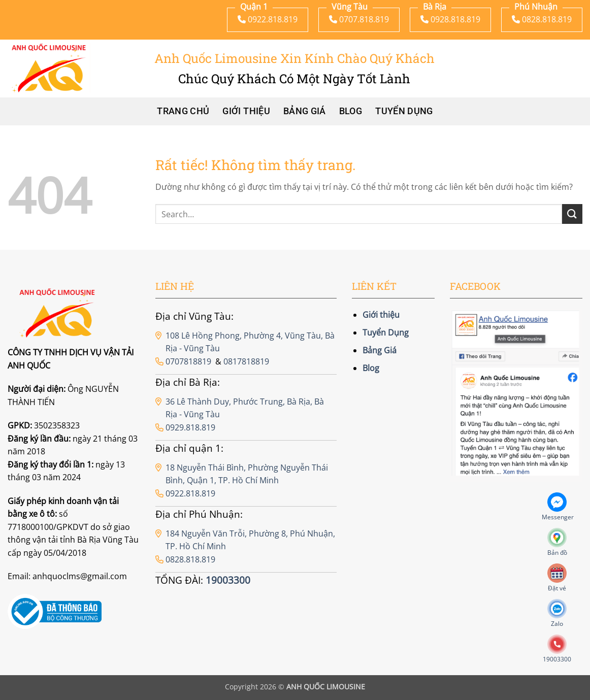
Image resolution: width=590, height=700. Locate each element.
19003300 (228, 580)
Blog (351, 111)
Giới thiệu (246, 111)
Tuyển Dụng (404, 111)
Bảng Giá (305, 111)
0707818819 (188, 361)
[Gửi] (572, 214)
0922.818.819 (190, 493)
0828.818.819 (190, 559)
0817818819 (246, 361)
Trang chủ (183, 111)
